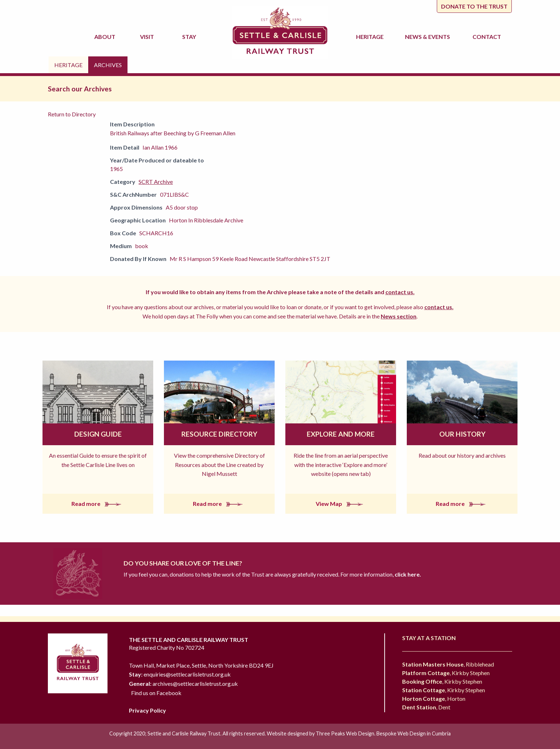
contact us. (400, 292)
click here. (407, 574)
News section (399, 316)
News (429, 37)
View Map (341, 504)
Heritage (371, 37)
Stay (190, 37)
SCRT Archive (156, 182)
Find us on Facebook (156, 693)
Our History (462, 434)
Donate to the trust (474, 6)
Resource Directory (219, 434)
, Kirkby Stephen (446, 673)
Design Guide (98, 434)
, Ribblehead (448, 664)
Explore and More (341, 434)
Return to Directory (72, 114)
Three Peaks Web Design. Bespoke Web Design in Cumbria (383, 733)
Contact (487, 37)
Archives (108, 65)
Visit (148, 37)
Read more (98, 504)
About (106, 37)
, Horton (434, 698)
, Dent (426, 707)
